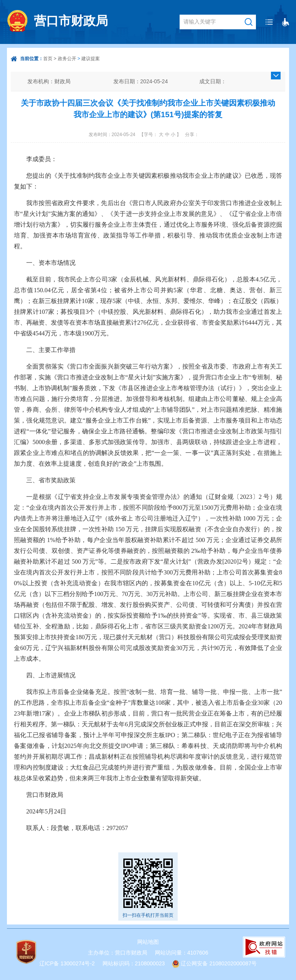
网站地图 (148, 942)
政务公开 (67, 59)
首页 (48, 59)
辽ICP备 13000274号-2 (67, 963)
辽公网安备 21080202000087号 (219, 963)
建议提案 (91, 59)
